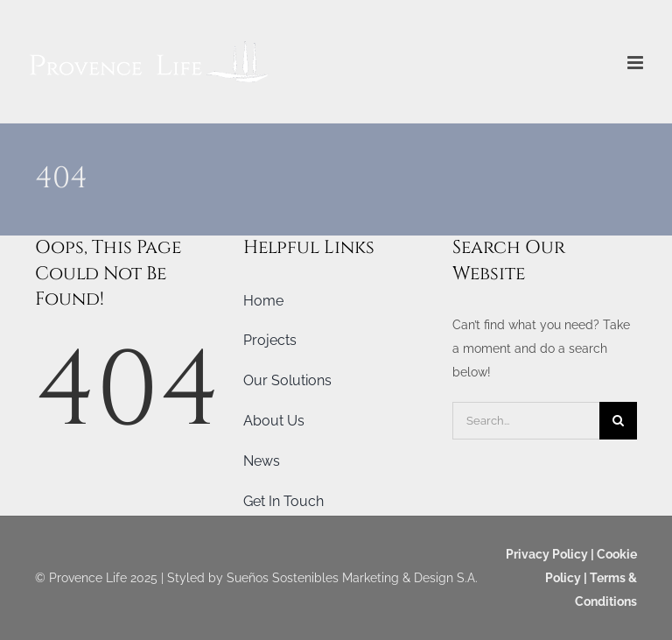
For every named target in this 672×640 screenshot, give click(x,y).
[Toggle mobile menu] (637, 63)
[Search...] (526, 421)
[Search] (618, 421)
